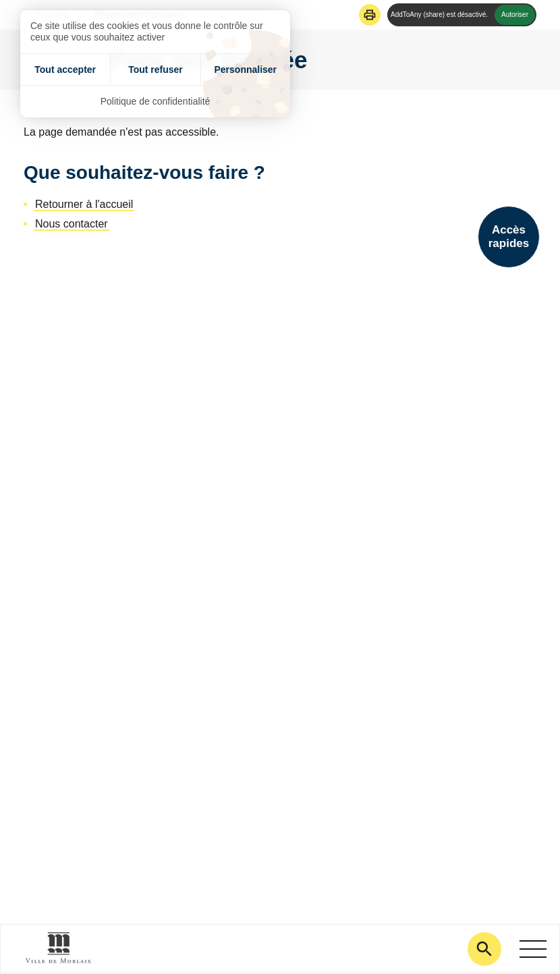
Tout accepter (65, 70)
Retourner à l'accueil (84, 204)
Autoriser (515, 15)
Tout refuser (156, 70)
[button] (370, 15)
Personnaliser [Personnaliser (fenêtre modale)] (245, 70)
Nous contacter (72, 224)
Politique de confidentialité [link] (156, 101)
